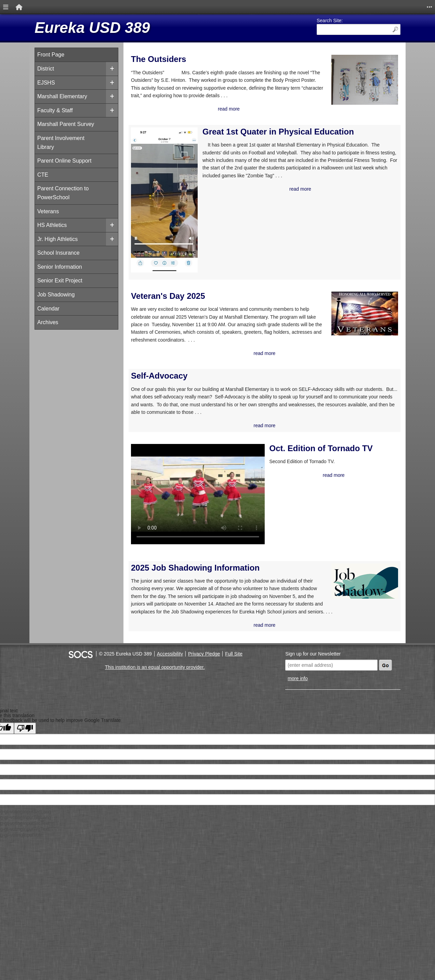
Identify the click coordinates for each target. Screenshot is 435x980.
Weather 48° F (359, 56)
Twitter (330, 113)
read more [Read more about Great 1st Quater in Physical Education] (253, 252)
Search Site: (330, 21)
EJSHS (46, 83)
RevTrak (332, 210)
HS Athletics (52, 225)
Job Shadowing (56, 295)
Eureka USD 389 (92, 28)
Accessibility (170, 704)
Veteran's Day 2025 (168, 319)
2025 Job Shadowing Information (172, 598)
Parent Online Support (64, 161)
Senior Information (60, 267)
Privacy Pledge (204, 704)
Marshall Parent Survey (66, 124)
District (46, 69)
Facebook (334, 126)
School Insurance (58, 253)
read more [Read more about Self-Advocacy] (217, 487)
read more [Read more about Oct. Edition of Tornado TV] (263, 545)
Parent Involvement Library (61, 143)
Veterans (48, 211)
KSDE (329, 182)
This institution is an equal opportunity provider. (155, 717)
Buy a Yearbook (342, 154)
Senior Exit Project (60, 281)
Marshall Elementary (62, 96)
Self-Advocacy (159, 422)
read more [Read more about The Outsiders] (217, 132)
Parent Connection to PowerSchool (63, 193)
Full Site (234, 704)
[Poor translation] (25, 779)
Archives (48, 322)
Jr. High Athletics (57, 239)
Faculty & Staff (55, 110)
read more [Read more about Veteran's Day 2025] (217, 399)
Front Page (51, 55)
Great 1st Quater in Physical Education (240, 159)
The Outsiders (159, 59)
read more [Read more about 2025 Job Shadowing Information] (217, 675)
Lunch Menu (338, 141)
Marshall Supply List (348, 99)
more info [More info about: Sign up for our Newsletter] (298, 729)
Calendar (48, 309)
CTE (43, 175)
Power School (340, 196)
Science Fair (338, 224)
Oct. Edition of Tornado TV (250, 514)
